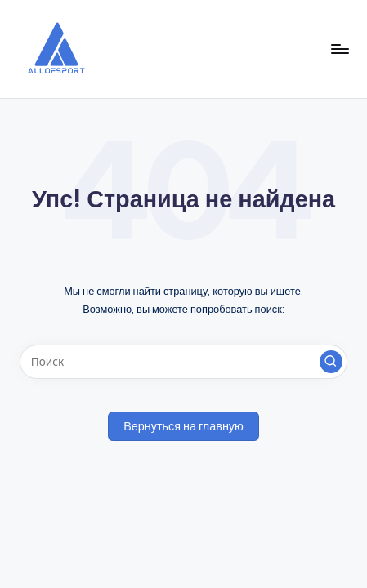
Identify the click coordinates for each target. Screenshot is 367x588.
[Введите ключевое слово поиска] (183, 362)
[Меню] (339, 49)
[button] (331, 362)
